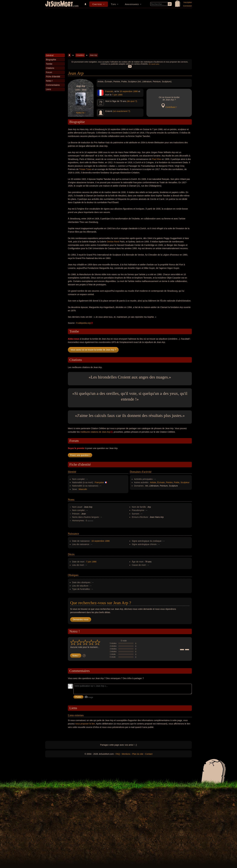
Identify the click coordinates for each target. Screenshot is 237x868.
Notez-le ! (81, 113)
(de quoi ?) (132, 101)
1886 (135, 91)
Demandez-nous (81, 619)
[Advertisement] (118, 31)
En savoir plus (154, 64)
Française (99, 482)
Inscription (188, 2)
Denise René (113, 242)
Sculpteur (185, 482)
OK (130, 66)
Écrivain (161, 482)
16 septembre (126, 91)
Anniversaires (132, 4)
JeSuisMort (59, 4)
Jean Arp (93, 55)
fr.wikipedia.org (83, 323)
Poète (177, 482)
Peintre (169, 482)
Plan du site (138, 754)
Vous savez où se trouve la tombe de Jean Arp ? (93, 350)
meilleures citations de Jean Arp (95, 432)
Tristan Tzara (85, 169)
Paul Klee (157, 159)
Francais (109, 91)
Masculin (83, 489)
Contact (149, 754)
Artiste (153, 482)
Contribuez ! (171, 107)
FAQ (118, 754)
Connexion (187, 6)
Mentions (126, 754)
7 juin (115, 95)
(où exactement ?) (121, 111)
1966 (120, 95)
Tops (113, 4)
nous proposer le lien (85, 724)
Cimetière (97, 4)
